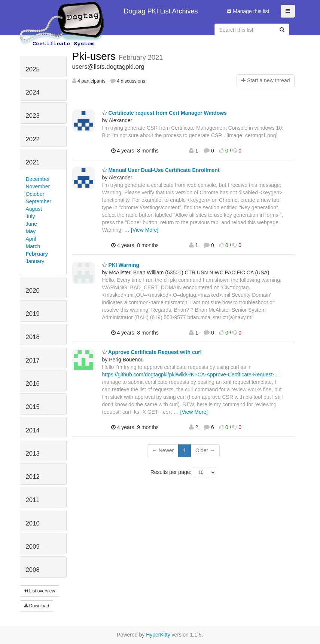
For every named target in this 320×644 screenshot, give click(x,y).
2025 (33, 69)
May (31, 231)
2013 (33, 454)
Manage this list (248, 11)
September (39, 201)
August (34, 209)
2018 (33, 337)
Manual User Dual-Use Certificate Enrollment (161, 170)
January (35, 261)
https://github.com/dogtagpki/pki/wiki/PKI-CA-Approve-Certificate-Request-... (191, 375)
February (37, 254)
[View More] (145, 230)
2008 (33, 570)
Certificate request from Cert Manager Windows (164, 113)
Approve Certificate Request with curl (152, 352)
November (38, 187)
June (31, 224)
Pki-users (95, 56)
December (38, 179)
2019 (33, 314)
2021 (33, 162)
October (35, 194)
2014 (33, 430)
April (31, 239)
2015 (33, 407)
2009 (33, 547)
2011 (33, 500)
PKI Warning (121, 265)
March (33, 246)
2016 (33, 384)
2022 (33, 139)
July (31, 216)
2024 (33, 93)
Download (37, 606)
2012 (33, 477)
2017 (33, 360)
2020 (33, 291)
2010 (33, 523)
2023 (33, 116)
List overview (40, 591)
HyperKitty (158, 635)
